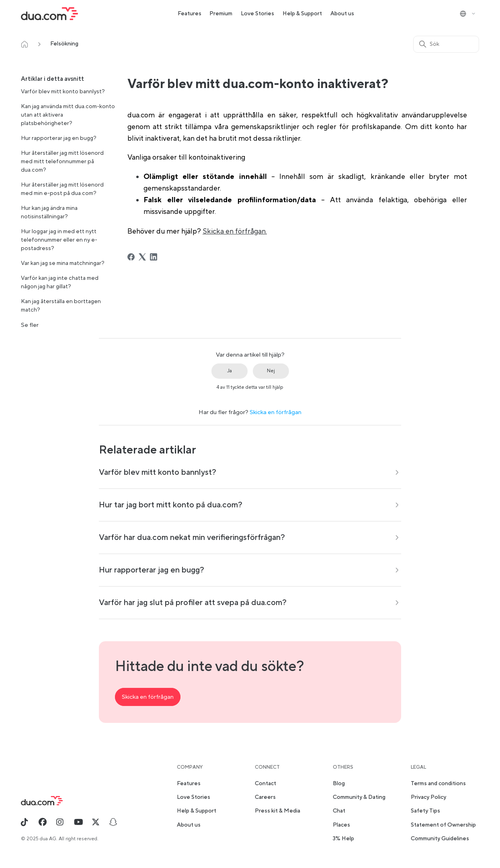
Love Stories (257, 14)
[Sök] (446, 44)
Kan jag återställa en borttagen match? (61, 306)
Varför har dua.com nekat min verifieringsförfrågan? (192, 538)
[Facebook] (131, 257)
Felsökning (64, 44)
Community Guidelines (440, 839)
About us (342, 14)
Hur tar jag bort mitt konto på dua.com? (171, 505)
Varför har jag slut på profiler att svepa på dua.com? (193, 603)
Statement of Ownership (443, 825)
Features (190, 14)
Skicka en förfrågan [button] (148, 697)
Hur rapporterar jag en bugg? (59, 138)
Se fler (30, 325)
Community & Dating (359, 797)
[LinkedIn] (154, 257)
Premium (221, 14)
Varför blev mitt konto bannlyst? (63, 92)
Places (341, 825)
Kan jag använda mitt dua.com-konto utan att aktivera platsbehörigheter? (68, 115)
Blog (339, 784)
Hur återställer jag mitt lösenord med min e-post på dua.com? (62, 189)
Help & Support (302, 14)
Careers (265, 797)
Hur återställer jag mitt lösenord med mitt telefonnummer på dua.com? (62, 162)
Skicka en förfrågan (276, 412)
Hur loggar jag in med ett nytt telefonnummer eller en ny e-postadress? (59, 240)
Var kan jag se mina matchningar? (63, 263)
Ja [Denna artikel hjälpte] (230, 371)
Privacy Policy (428, 797)
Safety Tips (425, 811)
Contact (265, 784)
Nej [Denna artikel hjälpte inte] (271, 371)
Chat (339, 811)
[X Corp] (142, 257)
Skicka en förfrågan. (235, 231)
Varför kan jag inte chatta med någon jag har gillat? (60, 282)
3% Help (343, 839)
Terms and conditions (438, 784)
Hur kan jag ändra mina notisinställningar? (49, 212)
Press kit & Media (278, 811)
